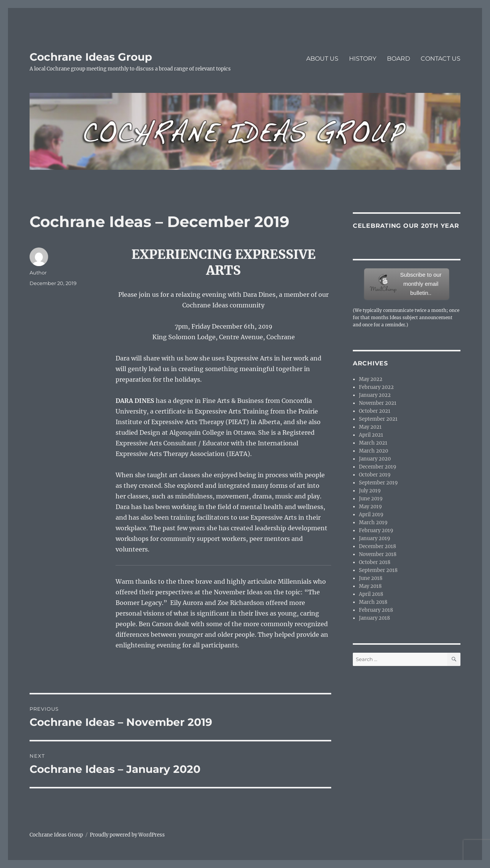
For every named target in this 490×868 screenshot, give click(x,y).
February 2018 (376, 610)
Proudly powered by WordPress (127, 835)
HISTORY (363, 59)
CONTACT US (441, 59)
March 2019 (373, 523)
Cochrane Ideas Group (91, 57)
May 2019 (370, 507)
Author (38, 273)
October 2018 (375, 562)
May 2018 (370, 586)
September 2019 (378, 483)
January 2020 (375, 459)
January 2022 (375, 395)
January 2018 (374, 618)
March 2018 (373, 602)
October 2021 (375, 411)
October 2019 (375, 475)
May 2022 (371, 379)
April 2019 (371, 515)
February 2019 (376, 530)
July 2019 (370, 491)
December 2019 (378, 467)
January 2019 (375, 538)
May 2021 (370, 427)
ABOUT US (322, 59)
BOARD (398, 59)
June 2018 (371, 578)
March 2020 (373, 451)
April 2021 (371, 435)
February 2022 (376, 387)
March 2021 (373, 443)
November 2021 (378, 403)
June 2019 (371, 499)
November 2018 (378, 554)
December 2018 (377, 546)
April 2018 (371, 594)
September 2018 (378, 570)
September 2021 (378, 419)
